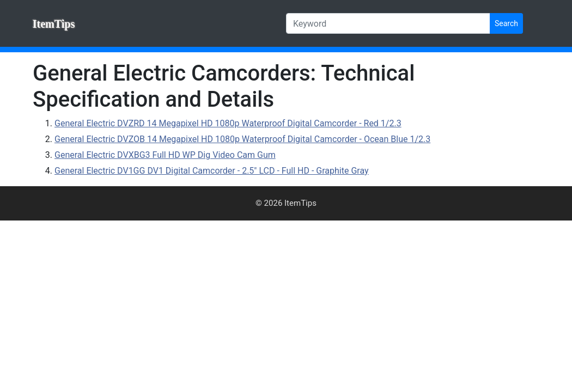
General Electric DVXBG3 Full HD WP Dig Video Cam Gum (165, 155)
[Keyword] (388, 23)
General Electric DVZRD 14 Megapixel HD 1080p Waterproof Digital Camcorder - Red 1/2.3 (228, 123)
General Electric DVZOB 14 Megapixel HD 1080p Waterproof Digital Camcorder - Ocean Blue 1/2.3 (242, 139)
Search (506, 23)
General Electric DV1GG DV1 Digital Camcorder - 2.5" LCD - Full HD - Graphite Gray (212, 171)
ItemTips (54, 24)
